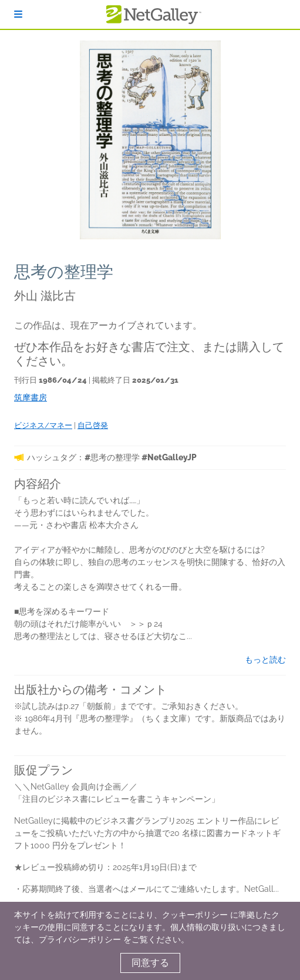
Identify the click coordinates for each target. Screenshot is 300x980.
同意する (150, 963)
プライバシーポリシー (80, 939)
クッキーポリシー (195, 915)
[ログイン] (18, 14)
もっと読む (265, 660)
